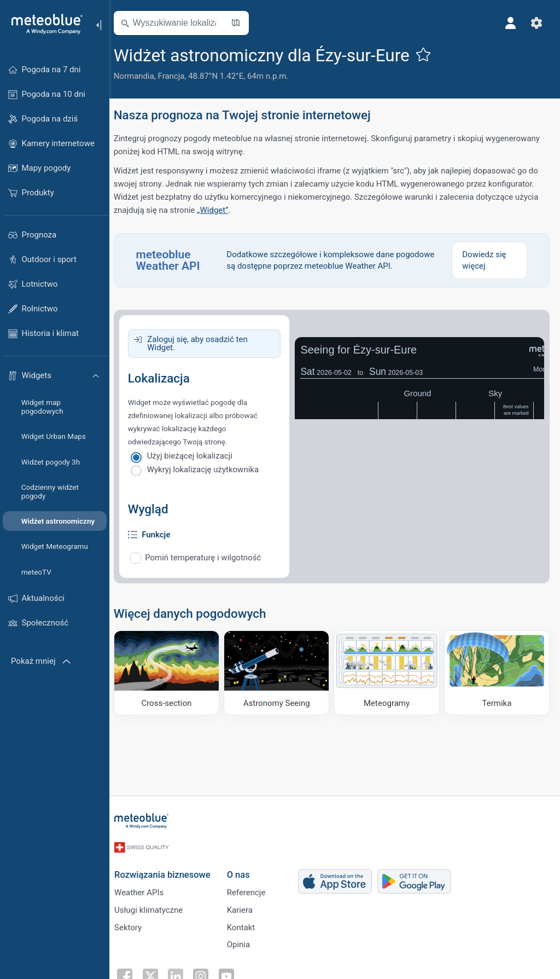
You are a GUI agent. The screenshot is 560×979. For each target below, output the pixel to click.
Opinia (244, 943)
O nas (244, 870)
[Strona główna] (43, 24)
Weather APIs (145, 889)
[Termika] (497, 672)
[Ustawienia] (536, 23)
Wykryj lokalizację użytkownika (209, 470)
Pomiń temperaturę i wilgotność (210, 558)
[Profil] (510, 23)
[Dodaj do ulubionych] (430, 54)
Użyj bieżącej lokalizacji (196, 456)
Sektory (134, 925)
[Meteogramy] (389, 672)
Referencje (252, 889)
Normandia (141, 76)
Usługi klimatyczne (154, 907)
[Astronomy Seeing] (281, 672)
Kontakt (247, 925)
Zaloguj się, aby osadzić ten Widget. (204, 343)
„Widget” (220, 210)
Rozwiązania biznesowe (168, 870)
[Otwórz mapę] (242, 23)
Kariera (246, 907)
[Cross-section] (172, 672)
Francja (178, 76)
